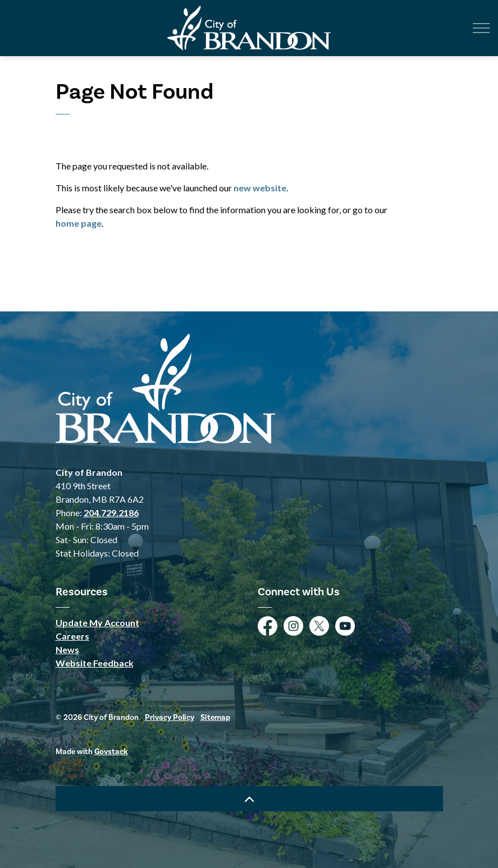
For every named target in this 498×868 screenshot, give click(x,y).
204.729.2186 (111, 513)
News (67, 649)
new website (260, 188)
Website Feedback (95, 663)
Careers (72, 636)
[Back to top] (249, 799)
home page (79, 223)
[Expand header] (481, 28)
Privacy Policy (170, 718)
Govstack (111, 752)
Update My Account (97, 623)
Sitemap (215, 718)
